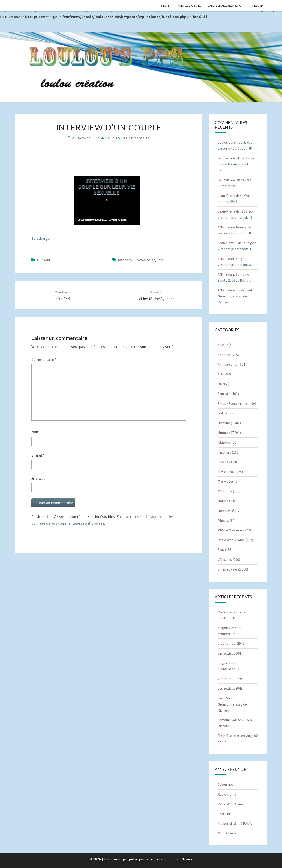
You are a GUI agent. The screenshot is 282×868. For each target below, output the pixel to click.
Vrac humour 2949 (231, 643)
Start (165, 6)
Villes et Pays (227, 569)
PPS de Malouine (230, 530)
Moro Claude (227, 833)
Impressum (256, 6)
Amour (223, 345)
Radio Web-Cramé (231, 540)
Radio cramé (227, 794)
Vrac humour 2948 (231, 679)
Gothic (223, 413)
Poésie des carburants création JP (236, 164)
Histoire (224, 423)
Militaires (225, 491)
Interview (125, 260)
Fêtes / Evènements (233, 403)
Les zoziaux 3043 (230, 688)
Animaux (224, 355)
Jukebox (224, 462)
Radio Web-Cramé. (188, 6)
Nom (37, 432)
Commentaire (44, 359)
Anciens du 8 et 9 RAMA (235, 823)
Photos (223, 520)
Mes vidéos (226, 481)
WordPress (155, 859)
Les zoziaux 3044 (230, 653)
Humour (44, 260)
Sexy (221, 550)
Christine (225, 814)
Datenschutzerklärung (224, 6)
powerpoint (145, 260)
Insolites (224, 452)
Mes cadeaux (227, 472)
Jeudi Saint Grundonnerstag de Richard (235, 296)
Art (220, 374)
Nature (223, 501)
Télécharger (41, 238)
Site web (38, 478)
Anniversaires (228, 364)
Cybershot (225, 784)
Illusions (224, 442)
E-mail (38, 455)
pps (160, 260)
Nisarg (187, 859)
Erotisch (224, 394)
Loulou (111, 138)
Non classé (226, 511)
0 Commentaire (136, 138)
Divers (222, 384)
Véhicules (225, 559)
